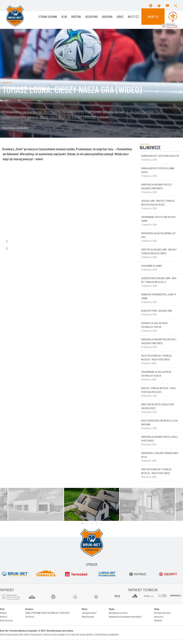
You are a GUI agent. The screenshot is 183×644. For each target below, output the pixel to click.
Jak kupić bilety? (89, 613)
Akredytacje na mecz (118, 613)
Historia (4, 616)
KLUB (64, 17)
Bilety (133, 17)
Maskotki (158, 620)
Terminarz (30, 616)
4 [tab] (96, 524)
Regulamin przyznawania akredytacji (125, 616)
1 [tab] (82, 524)
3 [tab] (92, 524)
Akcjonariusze (6, 620)
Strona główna (48, 17)
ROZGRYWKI (91, 17)
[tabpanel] (92, 504)
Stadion (3, 613)
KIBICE (120, 17)
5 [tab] (101, 524)
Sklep (153, 17)
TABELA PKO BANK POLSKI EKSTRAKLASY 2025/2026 (47, 613)
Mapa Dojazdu (88, 616)
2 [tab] (87, 524)
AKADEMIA (107, 17)
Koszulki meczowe (162, 613)
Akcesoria (159, 616)
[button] (176, 6)
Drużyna (76, 17)
